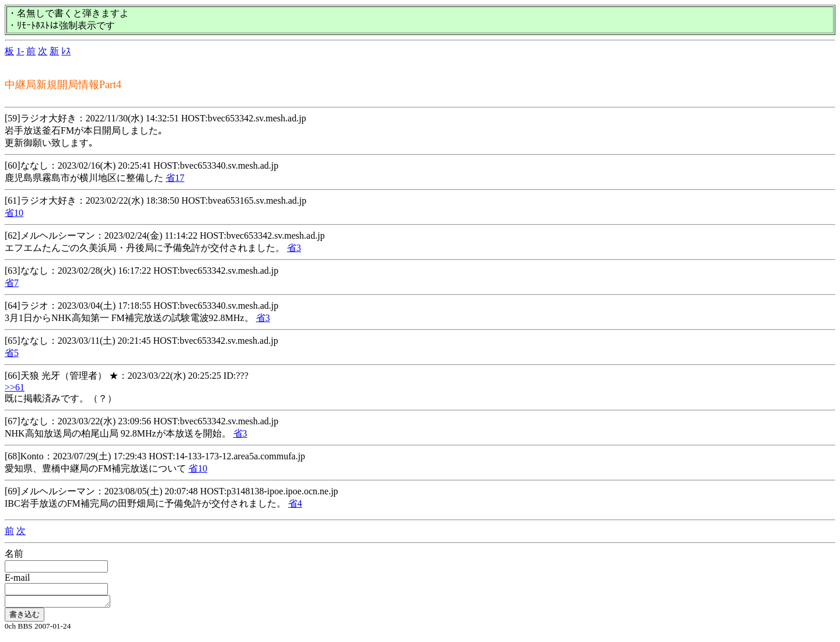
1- (20, 51)
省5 (12, 353)
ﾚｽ (66, 51)
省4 (295, 503)
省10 (14, 213)
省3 (294, 248)
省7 (12, 283)
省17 (175, 178)
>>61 (15, 387)
